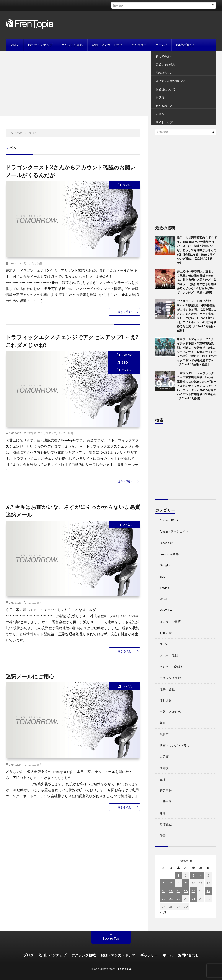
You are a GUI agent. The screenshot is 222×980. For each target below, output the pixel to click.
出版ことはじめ (170, 712)
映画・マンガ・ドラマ (107, 45)
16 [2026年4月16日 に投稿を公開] (186, 891)
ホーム (160, 45)
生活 (163, 779)
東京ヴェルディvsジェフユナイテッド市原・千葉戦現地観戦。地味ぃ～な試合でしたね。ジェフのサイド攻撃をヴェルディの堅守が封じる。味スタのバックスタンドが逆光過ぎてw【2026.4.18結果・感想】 (197, 352)
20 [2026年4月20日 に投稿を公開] (163, 899)
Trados (164, 588)
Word (163, 599)
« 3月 (163, 912)
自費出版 (166, 802)
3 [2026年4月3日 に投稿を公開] (193, 875)
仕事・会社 (167, 689)
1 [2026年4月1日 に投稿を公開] (178, 875)
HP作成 (32, 433)
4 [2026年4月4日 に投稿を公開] (201, 875)
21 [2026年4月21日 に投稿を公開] (171, 899)
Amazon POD (169, 520)
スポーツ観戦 (169, 655)
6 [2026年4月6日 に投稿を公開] (163, 883)
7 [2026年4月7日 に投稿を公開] (171, 883)
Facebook (166, 543)
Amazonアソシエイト (174, 531)
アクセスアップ (47, 433)
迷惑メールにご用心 (30, 676)
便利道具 (166, 700)
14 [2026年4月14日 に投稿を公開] (171, 891)
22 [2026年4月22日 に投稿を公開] (178, 899)
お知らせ (166, 633)
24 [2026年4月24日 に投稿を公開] (193, 899)
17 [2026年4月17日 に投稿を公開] (193, 891)
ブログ (15, 45)
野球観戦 (166, 824)
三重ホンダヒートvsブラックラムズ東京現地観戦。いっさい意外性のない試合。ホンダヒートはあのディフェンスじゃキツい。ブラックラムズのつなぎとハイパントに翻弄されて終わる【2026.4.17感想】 (197, 386)
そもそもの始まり (172, 667)
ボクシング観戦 (72, 45)
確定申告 (166, 790)
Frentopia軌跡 (169, 554)
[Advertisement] (111, 83)
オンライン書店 (170, 622)
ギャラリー (139, 45)
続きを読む (125, 312)
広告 (70, 433)
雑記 (40, 263)
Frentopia (124, 969)
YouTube (166, 610)
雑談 (163, 835)
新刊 (163, 723)
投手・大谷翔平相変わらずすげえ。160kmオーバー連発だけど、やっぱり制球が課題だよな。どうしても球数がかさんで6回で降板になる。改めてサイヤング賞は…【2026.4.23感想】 (197, 250)
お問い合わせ (185, 45)
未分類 (164, 757)
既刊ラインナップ (40, 45)
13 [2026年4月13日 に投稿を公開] (163, 891)
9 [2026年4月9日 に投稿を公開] (186, 883)
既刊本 (164, 734)
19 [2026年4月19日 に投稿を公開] (208, 891)
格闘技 (164, 768)
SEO (125, 362)
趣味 (163, 813)
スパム (127, 185)
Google (127, 355)
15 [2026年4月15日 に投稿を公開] (178, 891)
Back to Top (111, 938)
